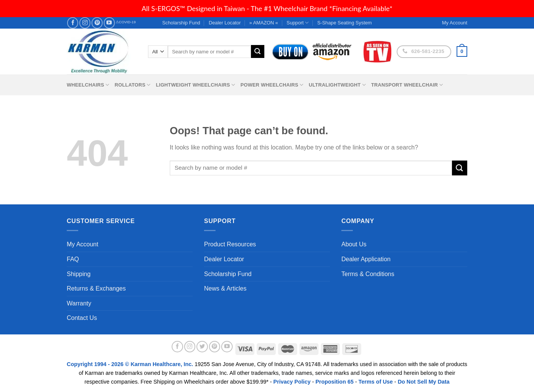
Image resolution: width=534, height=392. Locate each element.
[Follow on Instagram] (85, 23)
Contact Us (82, 318)
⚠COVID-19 (126, 22)
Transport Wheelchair (407, 85)
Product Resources (230, 244)
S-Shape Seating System (345, 23)
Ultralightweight (337, 85)
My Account (83, 244)
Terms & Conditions (368, 274)
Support (298, 23)
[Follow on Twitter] (202, 347)
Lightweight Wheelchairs (196, 85)
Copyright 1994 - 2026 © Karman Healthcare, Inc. (131, 364)
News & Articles (225, 288)
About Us (354, 244)
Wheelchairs (88, 85)
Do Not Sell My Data (424, 382)
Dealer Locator (225, 23)
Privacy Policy (292, 382)
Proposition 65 (335, 382)
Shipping (79, 274)
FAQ (73, 259)
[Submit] (257, 51)
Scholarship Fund (181, 23)
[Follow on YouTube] (109, 23)
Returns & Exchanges (96, 288)
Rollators (133, 85)
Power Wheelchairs (272, 85)
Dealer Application (366, 259)
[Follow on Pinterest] (97, 23)
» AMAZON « (264, 23)
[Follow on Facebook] (73, 23)
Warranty (79, 303)
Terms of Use (376, 382)
